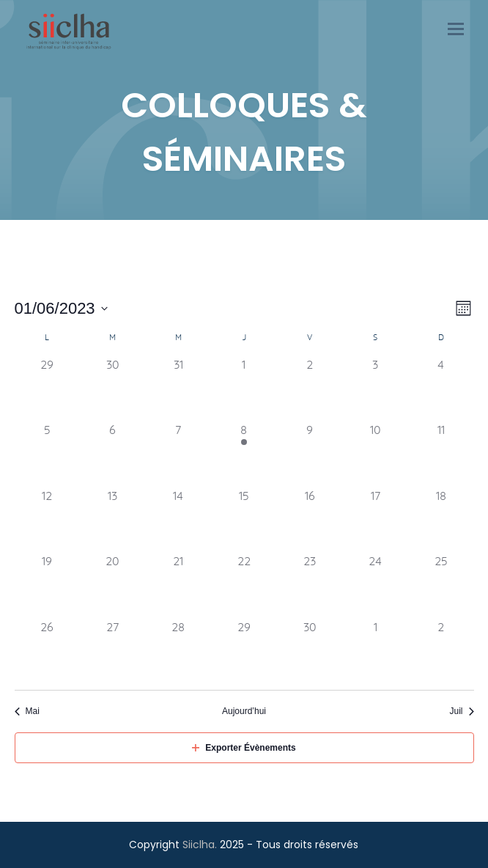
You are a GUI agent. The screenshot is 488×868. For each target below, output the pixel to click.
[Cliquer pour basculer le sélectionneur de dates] (61, 308)
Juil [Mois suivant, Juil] (461, 711)
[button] (456, 31)
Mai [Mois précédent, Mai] (27, 711)
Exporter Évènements (244, 748)
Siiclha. (200, 845)
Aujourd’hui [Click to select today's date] (244, 711)
